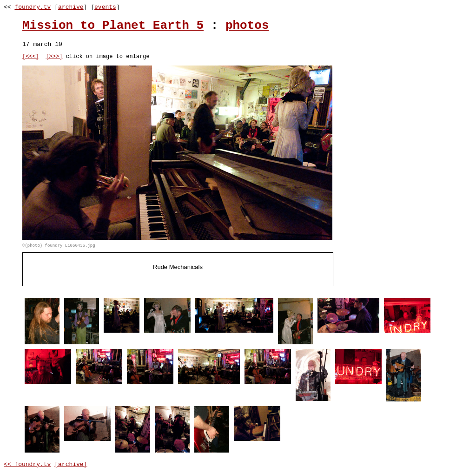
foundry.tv (33, 7)
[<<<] (31, 57)
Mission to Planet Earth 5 (113, 26)
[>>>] (54, 57)
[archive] (71, 466)
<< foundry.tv (27, 466)
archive (71, 7)
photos (247, 26)
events (105, 7)
